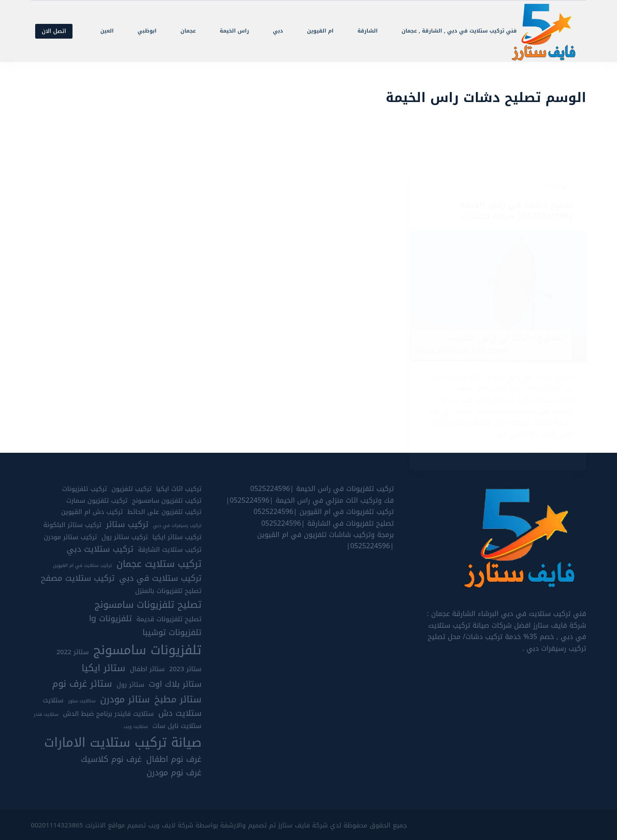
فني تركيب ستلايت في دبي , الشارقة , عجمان (459, 31)
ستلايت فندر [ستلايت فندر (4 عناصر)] (46, 714)
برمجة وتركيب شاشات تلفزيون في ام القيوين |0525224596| (325, 540)
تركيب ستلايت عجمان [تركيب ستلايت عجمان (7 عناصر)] (159, 564)
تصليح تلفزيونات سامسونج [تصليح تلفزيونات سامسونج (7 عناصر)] (148, 604)
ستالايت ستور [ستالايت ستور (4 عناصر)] (82, 701)
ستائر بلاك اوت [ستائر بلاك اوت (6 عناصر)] (175, 684)
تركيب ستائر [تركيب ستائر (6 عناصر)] (127, 524)
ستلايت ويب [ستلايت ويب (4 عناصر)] (135, 727)
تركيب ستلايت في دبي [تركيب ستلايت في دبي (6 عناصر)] (160, 578)
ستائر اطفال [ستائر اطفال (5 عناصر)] (147, 669)
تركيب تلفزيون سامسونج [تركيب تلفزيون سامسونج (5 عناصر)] (167, 500)
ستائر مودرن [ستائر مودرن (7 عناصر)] (125, 699)
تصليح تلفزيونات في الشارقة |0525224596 (328, 523)
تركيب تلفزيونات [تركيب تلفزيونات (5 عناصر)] (84, 489)
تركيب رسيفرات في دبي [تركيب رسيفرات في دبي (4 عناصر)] (177, 525)
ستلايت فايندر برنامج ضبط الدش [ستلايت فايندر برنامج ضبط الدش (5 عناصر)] (108, 713)
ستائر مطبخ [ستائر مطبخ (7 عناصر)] (178, 699)
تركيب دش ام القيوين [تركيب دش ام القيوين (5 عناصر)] (92, 512)
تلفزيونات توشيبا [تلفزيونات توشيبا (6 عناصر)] (172, 632)
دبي (278, 31)
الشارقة (367, 31)
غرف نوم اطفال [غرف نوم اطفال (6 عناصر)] (174, 759)
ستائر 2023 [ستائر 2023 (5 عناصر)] (185, 669)
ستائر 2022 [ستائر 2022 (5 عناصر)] (73, 652)
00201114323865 (57, 825)
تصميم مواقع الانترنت (115, 825)
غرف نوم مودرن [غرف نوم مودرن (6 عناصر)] (174, 773)
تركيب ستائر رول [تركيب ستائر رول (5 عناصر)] (125, 537)
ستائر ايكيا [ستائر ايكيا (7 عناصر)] (104, 668)
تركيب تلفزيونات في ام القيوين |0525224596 (324, 511)
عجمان (188, 31)
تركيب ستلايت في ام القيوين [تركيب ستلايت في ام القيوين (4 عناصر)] (82, 566)
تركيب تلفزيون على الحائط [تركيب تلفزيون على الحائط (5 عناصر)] (164, 512)
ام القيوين (320, 31)
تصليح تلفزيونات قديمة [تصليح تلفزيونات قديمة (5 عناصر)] (169, 619)
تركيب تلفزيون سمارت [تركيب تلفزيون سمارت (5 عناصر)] (97, 500)
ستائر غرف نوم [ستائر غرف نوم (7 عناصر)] (82, 683)
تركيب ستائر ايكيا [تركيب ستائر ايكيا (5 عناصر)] (177, 537)
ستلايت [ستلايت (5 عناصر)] (53, 700)
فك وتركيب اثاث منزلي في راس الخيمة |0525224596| (310, 500)
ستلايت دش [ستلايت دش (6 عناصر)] (180, 713)
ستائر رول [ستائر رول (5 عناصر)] (130, 684)
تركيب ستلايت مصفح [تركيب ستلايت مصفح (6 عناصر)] (78, 578)
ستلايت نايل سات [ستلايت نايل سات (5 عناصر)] (177, 726)
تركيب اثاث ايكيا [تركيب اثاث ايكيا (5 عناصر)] (179, 489)
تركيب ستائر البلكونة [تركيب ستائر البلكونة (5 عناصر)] (73, 525)
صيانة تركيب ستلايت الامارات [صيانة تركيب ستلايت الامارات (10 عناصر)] (123, 742)
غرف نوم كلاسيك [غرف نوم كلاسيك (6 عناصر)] (111, 759)
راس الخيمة (234, 31)
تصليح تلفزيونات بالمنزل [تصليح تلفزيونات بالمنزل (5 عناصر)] (168, 591)
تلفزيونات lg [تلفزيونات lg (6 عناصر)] (110, 619)
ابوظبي (147, 31)
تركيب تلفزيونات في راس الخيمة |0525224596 (322, 489)
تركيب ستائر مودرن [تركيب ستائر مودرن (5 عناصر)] (71, 537)
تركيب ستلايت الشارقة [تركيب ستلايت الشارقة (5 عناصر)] (170, 549)
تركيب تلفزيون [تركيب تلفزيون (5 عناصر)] (132, 489)
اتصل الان (54, 31)
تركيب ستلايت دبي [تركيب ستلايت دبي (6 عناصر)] (100, 549)
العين (107, 31)
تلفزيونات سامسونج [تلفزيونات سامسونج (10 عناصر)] (147, 649)
